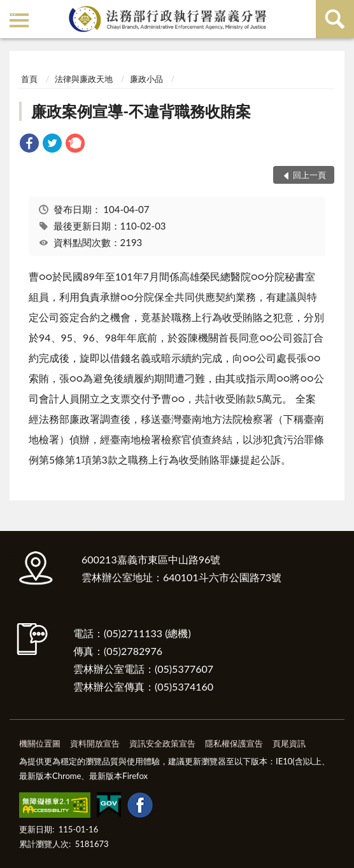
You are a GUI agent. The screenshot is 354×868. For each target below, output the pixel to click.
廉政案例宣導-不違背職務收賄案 (141, 111)
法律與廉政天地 (84, 79)
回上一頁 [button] (309, 175)
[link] (29, 145)
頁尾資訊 (289, 743)
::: (12, 11)
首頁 (29, 79)
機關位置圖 (40, 743)
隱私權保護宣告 (234, 743)
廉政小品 (146, 79)
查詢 (335, 19)
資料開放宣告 (95, 743)
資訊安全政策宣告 (162, 743)
